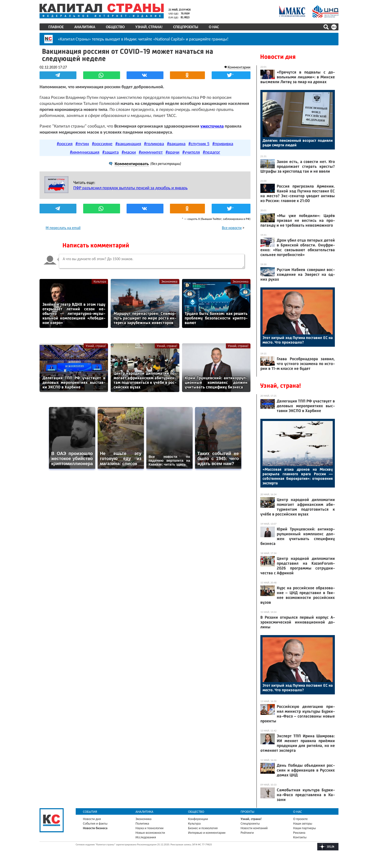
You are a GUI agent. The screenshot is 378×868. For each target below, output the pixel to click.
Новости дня (278, 57)
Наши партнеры (304, 828)
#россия (65, 143)
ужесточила (212, 126)
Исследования (146, 837)
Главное (56, 27)
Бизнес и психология (203, 828)
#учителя (191, 152)
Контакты (300, 837)
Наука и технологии (149, 828)
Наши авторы (303, 824)
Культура (100, 281)
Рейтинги (247, 833)
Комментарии (239, 67)
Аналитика (85, 27)
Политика (142, 824)
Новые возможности (150, 833)
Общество (115, 27)
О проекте (300, 819)
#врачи (172, 152)
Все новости (232, 227)
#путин (82, 143)
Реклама (299, 833)
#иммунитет (151, 152)
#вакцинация (128, 143)
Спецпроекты (186, 27)
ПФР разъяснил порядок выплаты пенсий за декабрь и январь (130, 188)
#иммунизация (85, 152)
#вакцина (176, 143)
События (90, 812)
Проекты (247, 812)
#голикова (154, 143)
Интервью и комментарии (207, 833)
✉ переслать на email (63, 227)
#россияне (102, 143)
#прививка (223, 143)
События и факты (95, 824)
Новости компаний (254, 828)
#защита (110, 152)
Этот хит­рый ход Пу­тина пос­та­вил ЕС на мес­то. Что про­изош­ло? (298, 340)
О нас (214, 27)
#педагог (211, 152)
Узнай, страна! (149, 27)
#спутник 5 (199, 143)
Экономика (169, 281)
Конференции (198, 819)
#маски (129, 152)
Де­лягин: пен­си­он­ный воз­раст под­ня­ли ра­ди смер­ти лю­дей (298, 143)
